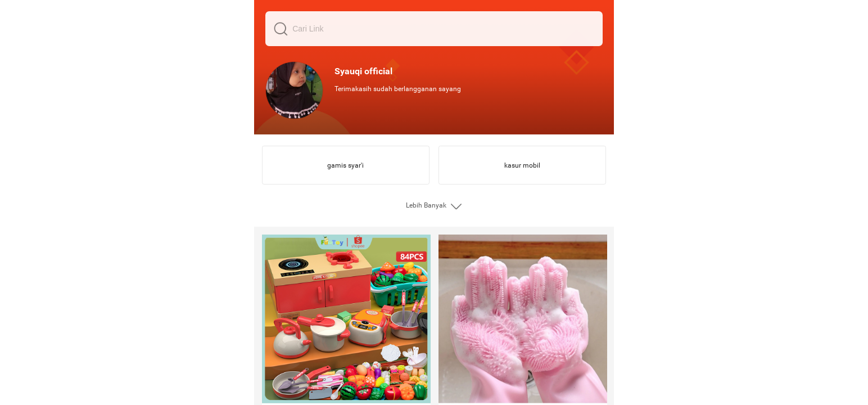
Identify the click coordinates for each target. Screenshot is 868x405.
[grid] (434, 202)
